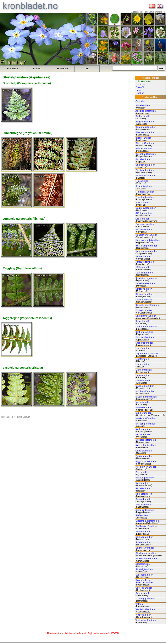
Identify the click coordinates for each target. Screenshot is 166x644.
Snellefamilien (143, 532)
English (140, 93)
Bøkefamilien (143, 159)
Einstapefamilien (145, 170)
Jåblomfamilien (144, 267)
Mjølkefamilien (144, 413)
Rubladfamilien (144, 494)
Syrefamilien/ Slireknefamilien (145, 581)
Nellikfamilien (143, 429)
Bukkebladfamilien (146, 154)
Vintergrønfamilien (146, 620)
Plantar (37, 69)
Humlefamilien (143, 257)
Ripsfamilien (142, 483)
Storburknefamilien (146, 553)
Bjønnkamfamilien (145, 132)
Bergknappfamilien (146, 127)
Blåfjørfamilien (144, 149)
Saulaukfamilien (144, 499)
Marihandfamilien (145, 391)
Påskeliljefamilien (145, 478)
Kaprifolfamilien (144, 273)
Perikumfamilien (144, 456)
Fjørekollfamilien (145, 197)
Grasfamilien (143, 219)
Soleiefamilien (143, 542)
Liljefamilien (142, 359)
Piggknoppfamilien (146, 462)
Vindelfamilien (143, 615)
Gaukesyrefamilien (146, 208)
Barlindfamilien (144, 116)
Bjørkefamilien (143, 138)
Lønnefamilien (143, 381)
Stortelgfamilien (144, 569)
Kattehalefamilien (145, 284)
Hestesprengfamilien (147, 251)
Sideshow (62, 69)
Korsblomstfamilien (146, 327)
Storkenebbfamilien (146, 559)
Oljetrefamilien (144, 451)
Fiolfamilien (142, 181)
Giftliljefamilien (144, 213)
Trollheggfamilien (145, 599)
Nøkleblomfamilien (146, 445)
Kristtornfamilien (145, 337)
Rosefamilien (143, 488)
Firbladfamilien (144, 186)
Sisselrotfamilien (145, 510)
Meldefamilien (143, 408)
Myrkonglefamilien (146, 424)
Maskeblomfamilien (146, 397)
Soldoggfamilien (144, 537)
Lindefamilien (143, 364)
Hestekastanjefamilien (148, 240)
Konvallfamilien (144, 310)
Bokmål (140, 87)
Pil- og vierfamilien (146, 467)
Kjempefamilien (144, 294)
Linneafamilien (144, 370)
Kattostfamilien (144, 289)
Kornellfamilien (144, 321)
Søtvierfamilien (144, 593)
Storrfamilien (143, 564)
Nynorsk (140, 84)
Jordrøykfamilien (145, 262)
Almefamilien (143, 106)
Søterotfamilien (144, 588)
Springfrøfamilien (145, 548)
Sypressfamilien (144, 575)
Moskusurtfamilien (146, 418)
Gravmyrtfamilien (145, 224)
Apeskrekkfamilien (146, 111)
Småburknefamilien (146, 526)
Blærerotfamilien (145, 143)
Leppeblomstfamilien (147, 354)
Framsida (12, 69)
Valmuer (140, 604)
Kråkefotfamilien (145, 343)
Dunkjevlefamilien (145, 165)
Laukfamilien (143, 348)
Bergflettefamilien (145, 122)
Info (87, 69)
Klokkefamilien (144, 300)
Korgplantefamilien (146, 316)
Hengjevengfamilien (146, 235)
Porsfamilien (142, 472)
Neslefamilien (143, 435)
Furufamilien (142, 203)
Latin (139, 90)
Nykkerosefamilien (146, 440)
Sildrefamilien (143, 505)
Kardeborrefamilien (146, 278)
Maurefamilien (143, 402)
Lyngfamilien (143, 375)
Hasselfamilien (144, 230)
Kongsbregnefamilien (147, 305)
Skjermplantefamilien (147, 521)
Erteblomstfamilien (146, 176)
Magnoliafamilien (145, 386)
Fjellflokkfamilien (145, 192)
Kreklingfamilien (145, 332)
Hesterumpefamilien (147, 246)
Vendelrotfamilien (145, 609)
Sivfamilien (142, 515)
